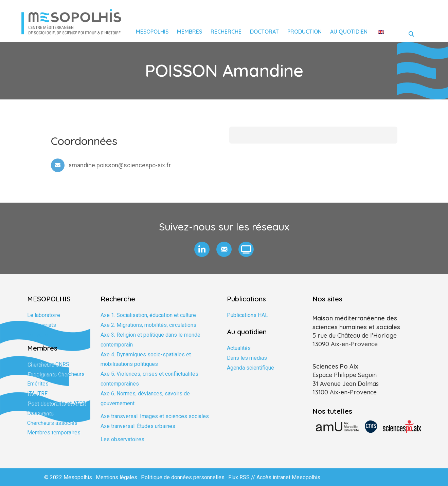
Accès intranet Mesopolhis (288, 477)
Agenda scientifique (250, 368)
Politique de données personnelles (183, 477)
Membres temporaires (54, 433)
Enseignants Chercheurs (56, 374)
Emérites (38, 384)
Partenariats (42, 325)
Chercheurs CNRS (48, 364)
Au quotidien (349, 32)
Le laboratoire (44, 315)
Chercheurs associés (52, 423)
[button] (202, 249)
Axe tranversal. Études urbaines (138, 426)
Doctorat (264, 32)
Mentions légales (117, 477)
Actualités (239, 348)
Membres (190, 32)
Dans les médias (247, 358)
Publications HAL (247, 315)
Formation (39, 335)
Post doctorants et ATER (56, 403)
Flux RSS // (242, 477)
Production (304, 32)
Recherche (226, 32)
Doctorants (40, 413)
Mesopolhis (152, 32)
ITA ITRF (37, 394)
